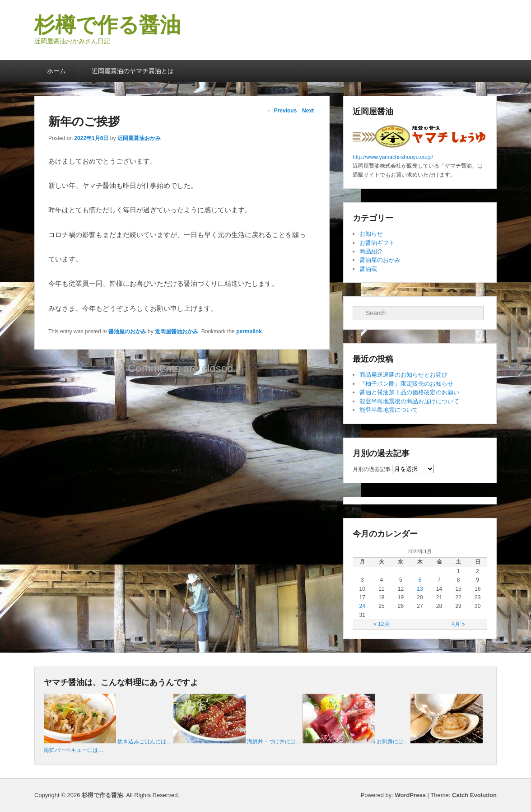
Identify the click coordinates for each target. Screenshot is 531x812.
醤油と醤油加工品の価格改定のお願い (409, 392)
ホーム (56, 71)
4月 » (459, 624)
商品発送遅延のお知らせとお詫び (403, 375)
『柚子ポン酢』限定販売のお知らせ (406, 384)
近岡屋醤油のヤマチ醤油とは (133, 71)
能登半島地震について (389, 410)
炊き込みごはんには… (144, 742)
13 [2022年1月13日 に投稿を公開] (420, 589)
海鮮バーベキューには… (74, 750)
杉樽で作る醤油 (107, 25)
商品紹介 (371, 251)
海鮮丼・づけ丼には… (274, 742)
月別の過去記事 (372, 469)
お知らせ (371, 234)
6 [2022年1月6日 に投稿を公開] (420, 580)
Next (311, 111)
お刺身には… (393, 742)
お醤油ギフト (377, 243)
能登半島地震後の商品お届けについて (409, 401)
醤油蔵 (368, 269)
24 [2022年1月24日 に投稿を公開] (362, 606)
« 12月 (381, 624)
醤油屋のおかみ (127, 331)
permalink (249, 331)
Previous (282, 111)
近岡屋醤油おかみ (139, 138)
